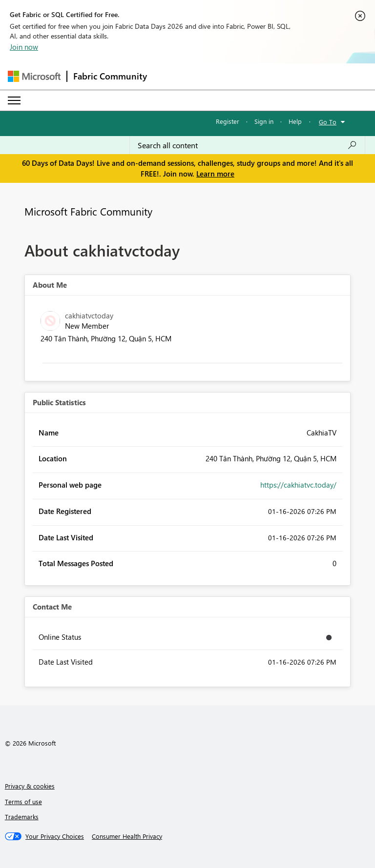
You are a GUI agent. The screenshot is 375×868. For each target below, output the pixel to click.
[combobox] (247, 145)
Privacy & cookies (30, 786)
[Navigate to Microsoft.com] (34, 76)
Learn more (215, 174)
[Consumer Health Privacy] (127, 836)
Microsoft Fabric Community (88, 211)
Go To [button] (328, 122)
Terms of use (23, 801)
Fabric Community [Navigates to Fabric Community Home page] (110, 76)
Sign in (264, 121)
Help (295, 121)
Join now (24, 47)
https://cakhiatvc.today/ (298, 485)
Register (228, 121)
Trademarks (22, 817)
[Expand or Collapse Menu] (14, 100)
